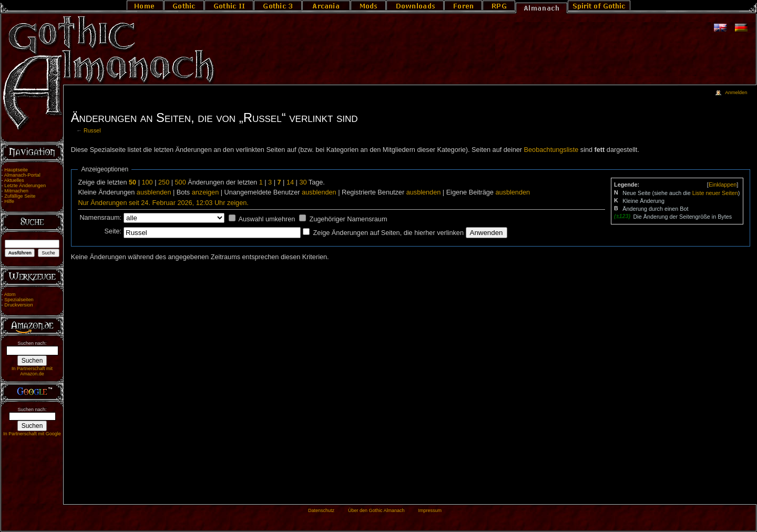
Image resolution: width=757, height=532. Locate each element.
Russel (92, 130)
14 (290, 182)
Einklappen (723, 185)
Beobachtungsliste (551, 150)
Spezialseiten (19, 300)
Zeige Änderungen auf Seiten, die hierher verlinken (388, 233)
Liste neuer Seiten (715, 193)
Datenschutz (321, 510)
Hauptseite (16, 170)
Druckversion (18, 305)
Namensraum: (100, 218)
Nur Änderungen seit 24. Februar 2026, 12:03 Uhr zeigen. (163, 203)
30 (303, 182)
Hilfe (9, 201)
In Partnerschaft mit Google (32, 434)
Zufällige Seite (20, 196)
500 (181, 182)
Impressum (430, 510)
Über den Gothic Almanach (376, 510)
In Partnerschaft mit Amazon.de (32, 371)
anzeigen (206, 192)
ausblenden (154, 192)
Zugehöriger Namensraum (348, 219)
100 (147, 182)
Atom (10, 294)
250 (164, 182)
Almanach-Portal (22, 175)
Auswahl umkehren (267, 219)
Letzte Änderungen (25, 186)
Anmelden (736, 93)
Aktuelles (14, 180)
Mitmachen (16, 191)
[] (723, 185)
